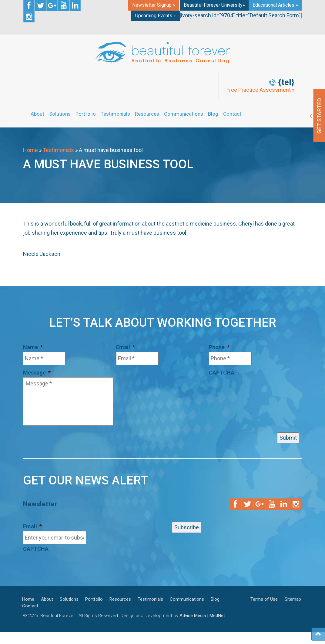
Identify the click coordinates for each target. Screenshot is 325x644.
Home (30, 150)
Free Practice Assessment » (260, 90)
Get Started (316, 116)
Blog (213, 114)
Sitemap (293, 599)
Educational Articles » (275, 5)
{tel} (286, 82)
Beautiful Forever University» (214, 5)
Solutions (60, 114)
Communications (184, 114)
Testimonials (115, 114)
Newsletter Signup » (154, 5)
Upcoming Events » (156, 16)
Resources (147, 114)
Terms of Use (264, 599)
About (37, 114)
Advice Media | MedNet (202, 616)
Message (37, 373)
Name (33, 347)
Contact (232, 114)
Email (126, 347)
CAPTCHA (222, 373)
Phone (219, 347)
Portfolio (86, 114)
